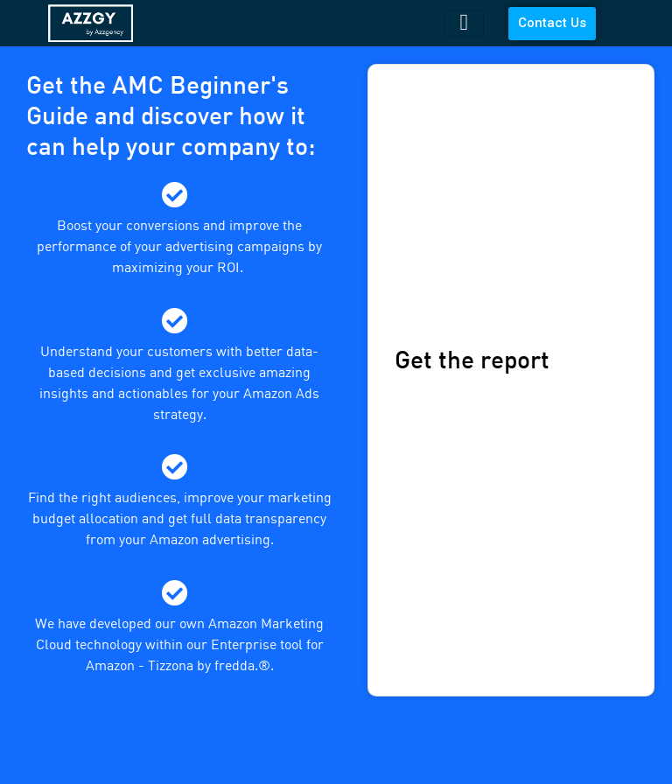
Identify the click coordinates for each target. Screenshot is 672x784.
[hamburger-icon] (464, 24)
